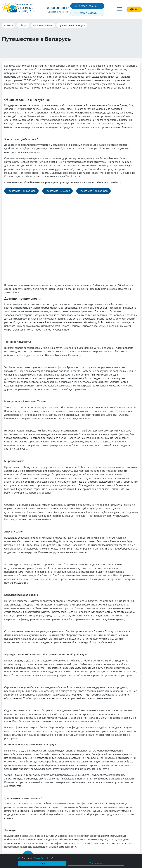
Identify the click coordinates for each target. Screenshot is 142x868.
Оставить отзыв (85, 13)
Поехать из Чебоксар (57, 191)
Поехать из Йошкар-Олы (21, 191)
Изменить (96, 863)
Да (42, 863)
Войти (134, 9)
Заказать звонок (86, 6)
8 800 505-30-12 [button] (58, 8)
